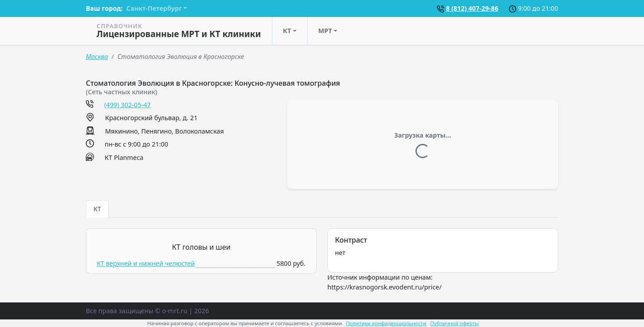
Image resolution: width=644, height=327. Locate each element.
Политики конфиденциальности (386, 323)
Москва (97, 57)
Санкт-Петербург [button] (154, 8)
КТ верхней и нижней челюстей (146, 263)
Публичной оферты (455, 323)
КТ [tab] (97, 209)
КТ (287, 31)
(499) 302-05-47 (127, 105)
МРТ (325, 31)
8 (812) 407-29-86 (472, 8)
